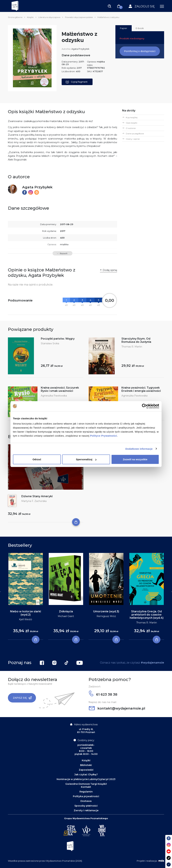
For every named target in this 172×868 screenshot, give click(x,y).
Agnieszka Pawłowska (54, 396)
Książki (30, 17)
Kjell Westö (26, 619)
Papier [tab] (124, 28)
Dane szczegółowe (135, 134)
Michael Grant (66, 616)
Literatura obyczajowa (49, 17)
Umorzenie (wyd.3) (106, 611)
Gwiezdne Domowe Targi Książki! (86, 784)
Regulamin (86, 792)
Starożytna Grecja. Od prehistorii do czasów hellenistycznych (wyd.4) (147, 615)
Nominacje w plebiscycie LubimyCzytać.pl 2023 (86, 779)
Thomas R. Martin (132, 347)
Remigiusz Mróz (106, 616)
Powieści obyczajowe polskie (79, 17)
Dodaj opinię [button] (110, 270)
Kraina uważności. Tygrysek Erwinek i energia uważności (141, 389)
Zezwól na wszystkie (135, 459)
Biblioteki (86, 765)
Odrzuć (37, 459)
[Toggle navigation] (110, 6)
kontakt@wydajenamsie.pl (117, 708)
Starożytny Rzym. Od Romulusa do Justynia (136, 340)
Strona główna (15, 17)
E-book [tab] (140, 28)
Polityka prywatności (86, 796)
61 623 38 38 (103, 694)
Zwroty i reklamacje (86, 810)
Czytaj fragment (77, 82)
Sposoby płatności (86, 806)
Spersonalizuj (86, 459)
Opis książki (132, 123)
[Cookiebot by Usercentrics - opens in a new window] (144, 406)
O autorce (131, 128)
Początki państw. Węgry (58, 339)
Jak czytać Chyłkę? (86, 775)
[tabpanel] (26, 596)
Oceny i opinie (133, 139)
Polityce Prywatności (104, 436)
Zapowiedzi (86, 770)
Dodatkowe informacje (139, 449)
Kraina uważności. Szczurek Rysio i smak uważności (60, 389)
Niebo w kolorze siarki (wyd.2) (26, 613)
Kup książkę (132, 117)
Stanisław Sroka (50, 343)
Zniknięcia (66, 611)
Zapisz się (22, 698)
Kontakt (86, 787)
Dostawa (86, 801)
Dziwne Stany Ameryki (37, 496)
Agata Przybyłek (80, 49)
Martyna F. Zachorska (34, 501)
